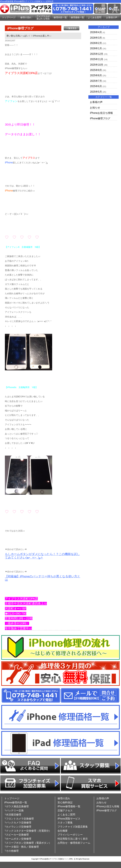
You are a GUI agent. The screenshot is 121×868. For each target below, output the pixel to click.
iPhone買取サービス (69, 819)
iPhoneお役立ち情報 (101, 113)
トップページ (9, 17)
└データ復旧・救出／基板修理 (22, 847)
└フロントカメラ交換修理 (19, 819)
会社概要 (63, 831)
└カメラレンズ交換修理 (18, 827)
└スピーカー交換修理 (16, 835)
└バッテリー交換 (14, 810)
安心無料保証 (65, 802)
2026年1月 (96, 48)
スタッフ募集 (65, 823)
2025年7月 (96, 81)
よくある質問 (95, 17)
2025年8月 (96, 75)
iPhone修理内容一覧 (16, 802)
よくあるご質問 (66, 815)
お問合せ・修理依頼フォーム (74, 843)
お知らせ (95, 108)
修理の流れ (26, 17)
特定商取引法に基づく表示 (73, 839)
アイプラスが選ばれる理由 (43, 17)
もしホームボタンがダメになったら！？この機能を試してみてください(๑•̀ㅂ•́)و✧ (42, 556)
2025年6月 (96, 86)
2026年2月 (96, 43)
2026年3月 (96, 38)
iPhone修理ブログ (100, 118)
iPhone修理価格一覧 (69, 806)
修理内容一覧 (60, 17)
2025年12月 (97, 54)
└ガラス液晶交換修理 (16, 806)
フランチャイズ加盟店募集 (73, 827)
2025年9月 (96, 70)
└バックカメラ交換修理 (18, 823)
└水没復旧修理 (13, 815)
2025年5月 (96, 92)
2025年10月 (97, 65)
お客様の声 (112, 17)
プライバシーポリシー (70, 835)
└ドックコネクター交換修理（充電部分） (28, 831)
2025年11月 (97, 59)
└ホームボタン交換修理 (18, 839)
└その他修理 (11, 851)
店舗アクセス (65, 810)
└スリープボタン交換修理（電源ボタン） (28, 843)
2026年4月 (96, 32)
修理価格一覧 (77, 17)
